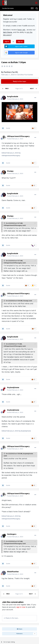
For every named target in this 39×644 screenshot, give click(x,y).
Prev (7, 89)
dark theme (8, 32)
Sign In (7, 41)
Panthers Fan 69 (11, 72)
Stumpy (26, 301)
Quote (8, 128)
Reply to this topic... (11, 618)
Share (20, 629)
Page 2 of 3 (19, 89)
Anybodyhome (28, 454)
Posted (15, 99)
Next (32, 89)
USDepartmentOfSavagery (13, 225)
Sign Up (20, 41)
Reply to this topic (20, 81)
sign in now (21, 607)
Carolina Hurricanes (25, 75)
